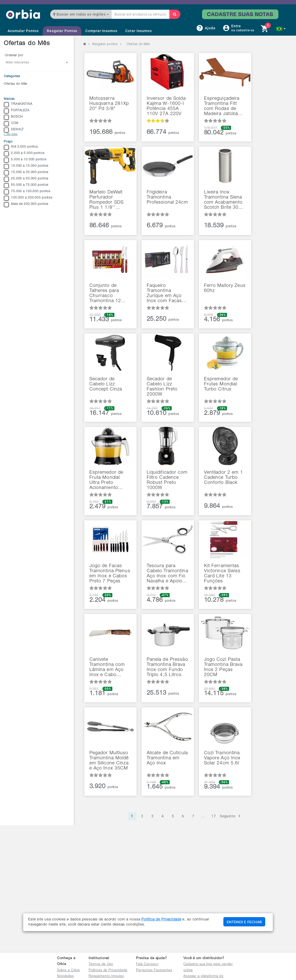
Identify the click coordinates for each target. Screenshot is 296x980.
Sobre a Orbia (68, 970)
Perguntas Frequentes (154, 970)
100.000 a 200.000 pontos (28, 198)
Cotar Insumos (138, 31)
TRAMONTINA (18, 105)
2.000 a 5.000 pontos (24, 154)
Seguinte (231, 816)
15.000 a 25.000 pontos (26, 173)
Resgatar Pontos (62, 31)
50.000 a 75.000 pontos (26, 186)
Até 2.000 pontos (21, 147)
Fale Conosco (147, 964)
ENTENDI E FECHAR (244, 922)
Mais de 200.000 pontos (26, 205)
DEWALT (14, 130)
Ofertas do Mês (16, 84)
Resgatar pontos (105, 44)
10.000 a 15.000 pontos (26, 166)
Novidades (65, 976)
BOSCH (13, 117)
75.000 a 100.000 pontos (27, 192)
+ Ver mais (11, 134)
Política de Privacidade (161, 920)
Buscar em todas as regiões (81, 14)
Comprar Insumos (101, 31)
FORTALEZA (17, 111)
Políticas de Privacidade (108, 970)
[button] (281, 29)
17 (214, 816)
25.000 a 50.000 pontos (26, 179)
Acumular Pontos (23, 31)
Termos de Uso (101, 964)
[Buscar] (175, 14)
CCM (11, 124)
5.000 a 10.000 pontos (25, 160)
